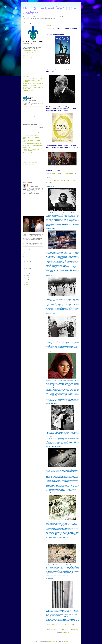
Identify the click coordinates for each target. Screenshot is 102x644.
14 (25, 251)
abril (27, 279)
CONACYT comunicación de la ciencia (31, 56)
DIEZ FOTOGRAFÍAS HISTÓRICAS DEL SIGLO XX (32, 265)
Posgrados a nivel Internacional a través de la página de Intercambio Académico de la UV (32, 153)
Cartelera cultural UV (27, 58)
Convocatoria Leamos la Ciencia (30, 62)
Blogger (66, 641)
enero (27, 285)
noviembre (28, 268)
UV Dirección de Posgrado (28, 164)
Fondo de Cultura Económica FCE (30, 74)
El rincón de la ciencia (27, 112)
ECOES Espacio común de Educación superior (33, 146)
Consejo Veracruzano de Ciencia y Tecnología (32, 60)
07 (25, 287)
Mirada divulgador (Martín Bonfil (30, 85)
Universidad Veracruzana (28, 91)
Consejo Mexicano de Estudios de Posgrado (32, 143)
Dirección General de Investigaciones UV (31, 68)
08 (25, 260)
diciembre (28, 262)
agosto (27, 274)
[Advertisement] (29, 173)
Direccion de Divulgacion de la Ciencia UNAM (32, 64)
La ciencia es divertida (28, 119)
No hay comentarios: (69, 173)
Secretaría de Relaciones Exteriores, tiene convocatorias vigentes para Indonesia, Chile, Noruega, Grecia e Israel (32, 157)
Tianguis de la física (27, 121)
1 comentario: (68, 625)
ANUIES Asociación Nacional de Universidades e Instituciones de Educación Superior (33, 135)
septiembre (28, 272)
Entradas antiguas (74, 629)
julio (27, 275)
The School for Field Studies (29, 160)
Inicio (63, 629)
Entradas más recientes (52, 629)
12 (25, 253)
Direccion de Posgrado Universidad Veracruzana (33, 66)
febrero (27, 283)
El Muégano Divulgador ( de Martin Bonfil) (32, 72)
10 (25, 256)
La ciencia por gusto (27, 76)
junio (27, 277)
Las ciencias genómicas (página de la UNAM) (32, 78)
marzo (27, 281)
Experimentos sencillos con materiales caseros (33, 114)
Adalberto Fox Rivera (33, 185)
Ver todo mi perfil (26, 195)
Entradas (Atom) (65, 633)
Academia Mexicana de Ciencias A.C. (31, 51)
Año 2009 (49, 25)
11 (25, 255)
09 (25, 258)
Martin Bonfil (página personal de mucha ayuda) (33, 83)
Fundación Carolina (27, 148)
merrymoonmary (52, 641)
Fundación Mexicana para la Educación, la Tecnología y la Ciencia (32, 150)
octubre (27, 270)
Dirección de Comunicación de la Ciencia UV (32, 70)
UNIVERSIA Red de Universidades (30, 162)
